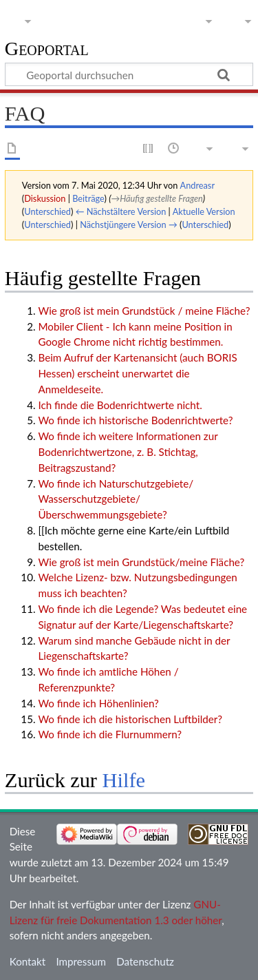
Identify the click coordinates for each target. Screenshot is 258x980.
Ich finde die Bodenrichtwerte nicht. (120, 405)
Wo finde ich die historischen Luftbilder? (130, 719)
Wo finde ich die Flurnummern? (110, 734)
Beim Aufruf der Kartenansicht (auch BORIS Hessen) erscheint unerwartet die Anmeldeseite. (137, 373)
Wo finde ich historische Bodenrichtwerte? (135, 420)
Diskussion (45, 198)
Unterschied (47, 211)
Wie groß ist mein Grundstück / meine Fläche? (144, 311)
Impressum (81, 961)
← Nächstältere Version (121, 211)
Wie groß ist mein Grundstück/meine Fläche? (141, 562)
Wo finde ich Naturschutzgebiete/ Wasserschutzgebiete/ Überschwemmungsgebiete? (116, 499)
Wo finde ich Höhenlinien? (98, 703)
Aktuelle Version (204, 211)
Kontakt (28, 961)
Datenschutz (145, 961)
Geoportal (47, 49)
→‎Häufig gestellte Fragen (157, 198)
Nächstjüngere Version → (129, 225)
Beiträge (88, 198)
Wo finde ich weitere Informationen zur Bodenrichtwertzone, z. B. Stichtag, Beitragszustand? (128, 452)
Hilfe (124, 780)
